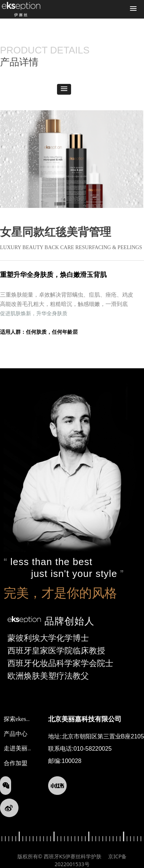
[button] (133, 9)
